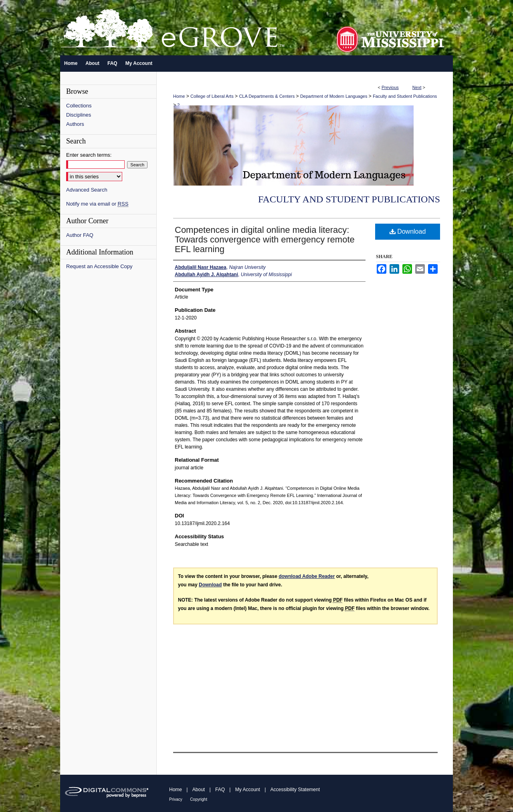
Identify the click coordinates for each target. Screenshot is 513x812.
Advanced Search (87, 190)
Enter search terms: (89, 155)
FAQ (220, 790)
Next (417, 87)
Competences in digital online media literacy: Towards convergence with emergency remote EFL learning (265, 239)
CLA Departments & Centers (267, 96)
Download (408, 231)
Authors (75, 124)
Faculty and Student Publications (405, 96)
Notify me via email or (97, 204)
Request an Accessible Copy (99, 266)
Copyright (199, 799)
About (199, 790)
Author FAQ (80, 235)
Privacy (176, 799)
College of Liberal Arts (212, 96)
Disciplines (79, 115)
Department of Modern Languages (334, 96)
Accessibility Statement (295, 790)
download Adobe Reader (307, 576)
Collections (79, 106)
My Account (248, 790)
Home (179, 96)
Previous (390, 87)
